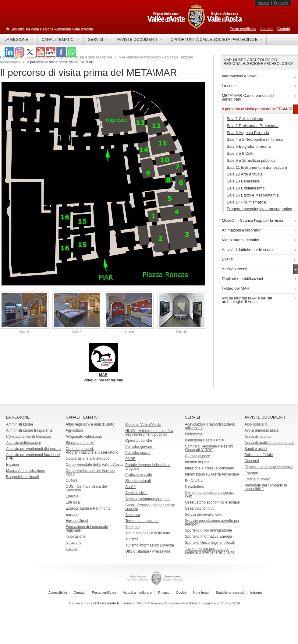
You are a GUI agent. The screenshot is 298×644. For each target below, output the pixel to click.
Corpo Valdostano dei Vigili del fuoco (90, 472)
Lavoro (71, 549)
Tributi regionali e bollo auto (148, 533)
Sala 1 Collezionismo (245, 119)
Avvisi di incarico (258, 437)
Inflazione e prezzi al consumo (209, 468)
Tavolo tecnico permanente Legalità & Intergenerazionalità (210, 550)
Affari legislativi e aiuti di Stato (90, 424)
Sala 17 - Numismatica (246, 202)
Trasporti (132, 527)
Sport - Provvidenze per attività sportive (150, 507)
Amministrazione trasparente (29, 430)
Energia (72, 496)
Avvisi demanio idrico (262, 430)
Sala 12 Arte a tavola (245, 174)
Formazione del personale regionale (87, 529)
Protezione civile (138, 475)
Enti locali (74, 502)
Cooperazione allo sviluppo (88, 458)
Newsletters (195, 487)
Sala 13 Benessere (243, 181)
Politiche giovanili (139, 447)
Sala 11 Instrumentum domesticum (257, 167)
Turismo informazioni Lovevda (150, 545)
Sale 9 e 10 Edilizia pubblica (251, 160)
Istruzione (74, 543)
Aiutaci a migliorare (137, 593)
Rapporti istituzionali (22, 477)
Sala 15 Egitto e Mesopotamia (253, 195)
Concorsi (252, 461)
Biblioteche (194, 434)
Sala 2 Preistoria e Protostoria (253, 126)
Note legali (201, 593)
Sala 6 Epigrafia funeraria (249, 146)
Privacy (164, 593)
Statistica (133, 515)
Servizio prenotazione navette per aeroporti (212, 522)
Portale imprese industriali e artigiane (148, 467)
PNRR (130, 459)
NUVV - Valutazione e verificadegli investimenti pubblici (149, 433)
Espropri (251, 473)
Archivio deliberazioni (23, 443)
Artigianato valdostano (84, 437)
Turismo (132, 539)
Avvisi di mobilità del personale (269, 443)
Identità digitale (197, 462)
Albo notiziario (256, 424)
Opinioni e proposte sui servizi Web (209, 494)
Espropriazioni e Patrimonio (88, 508)
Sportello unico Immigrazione (209, 530)
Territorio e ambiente (142, 521)
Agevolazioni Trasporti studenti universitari (210, 426)
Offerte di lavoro (257, 479)
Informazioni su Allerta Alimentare (212, 474)
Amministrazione (20, 424)
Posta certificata (243, 29)
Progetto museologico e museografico (259, 209)
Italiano (264, 3)
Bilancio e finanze (80, 443)
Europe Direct (77, 521)
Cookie (181, 593)
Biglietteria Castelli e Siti (205, 440)
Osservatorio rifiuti (200, 508)
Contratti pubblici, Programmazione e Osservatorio (92, 451)
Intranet (266, 29)
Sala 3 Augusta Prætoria (248, 133)
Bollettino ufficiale (259, 455)
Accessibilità (58, 593)
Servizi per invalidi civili (204, 515)
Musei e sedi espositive (93, 57)
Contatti (284, 29)
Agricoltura (74, 430)
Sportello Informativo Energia (209, 536)
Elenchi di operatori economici (269, 467)
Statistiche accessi (230, 593)
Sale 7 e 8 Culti (240, 153)
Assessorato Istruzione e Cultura (122, 603)
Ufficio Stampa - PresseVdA (148, 551)
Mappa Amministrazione (26, 471)
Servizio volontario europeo (147, 499)
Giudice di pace (198, 456)
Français (281, 3)
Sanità (130, 487)
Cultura (72, 480)
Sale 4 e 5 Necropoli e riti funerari (256, 139)
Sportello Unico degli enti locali (210, 543)
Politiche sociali (138, 453)
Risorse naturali (138, 481)
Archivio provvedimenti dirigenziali (34, 449)
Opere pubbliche (139, 441)
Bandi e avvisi (256, 449)
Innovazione (76, 536)
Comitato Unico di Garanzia (28, 437)
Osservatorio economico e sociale (212, 502)
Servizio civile (136, 493)
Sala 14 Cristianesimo (246, 188)
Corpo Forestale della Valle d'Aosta (94, 465)
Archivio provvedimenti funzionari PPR (33, 457)
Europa (72, 515)
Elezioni (12, 465)
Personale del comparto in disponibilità (266, 487)
